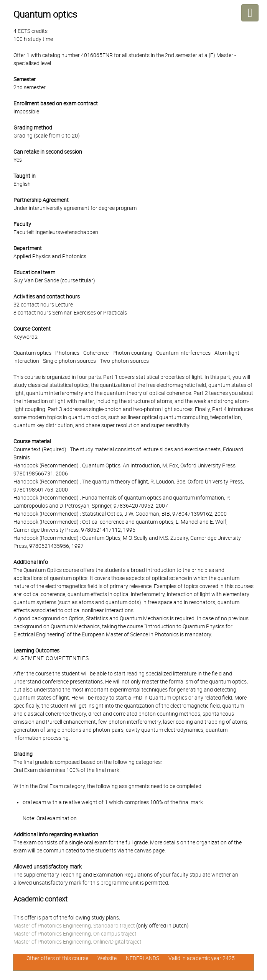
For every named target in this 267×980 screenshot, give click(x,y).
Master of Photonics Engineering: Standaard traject (74, 926)
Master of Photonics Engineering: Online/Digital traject (77, 942)
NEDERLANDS (143, 958)
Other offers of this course (57, 958)
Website (107, 958)
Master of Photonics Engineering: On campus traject (75, 934)
